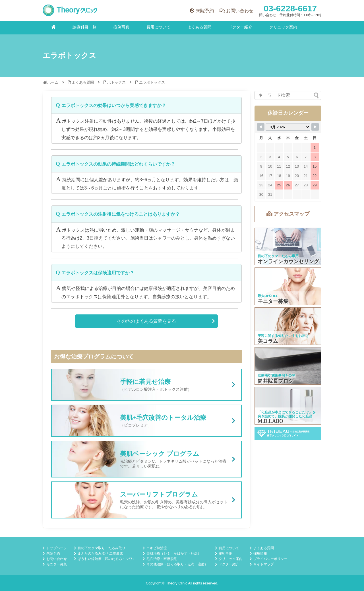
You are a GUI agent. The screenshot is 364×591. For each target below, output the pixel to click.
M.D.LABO (288, 406)
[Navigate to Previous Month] (261, 127)
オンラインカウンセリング (288, 246)
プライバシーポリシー (270, 559)
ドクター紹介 (240, 27)
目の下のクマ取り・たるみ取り (102, 548)
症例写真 (121, 27)
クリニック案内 (283, 27)
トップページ (57, 548)
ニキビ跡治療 (157, 548)
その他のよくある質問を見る (146, 321)
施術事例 (226, 553)
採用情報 (260, 553)
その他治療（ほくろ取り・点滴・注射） (177, 564)
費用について (158, 27)
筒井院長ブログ (288, 366)
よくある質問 (199, 27)
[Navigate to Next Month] (315, 127)
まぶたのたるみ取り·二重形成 (100, 553)
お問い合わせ (240, 11)
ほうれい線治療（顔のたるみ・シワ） (107, 559)
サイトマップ (264, 564)
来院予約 (205, 11)
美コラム (288, 326)
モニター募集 (288, 286)
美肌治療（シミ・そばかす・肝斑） (174, 553)
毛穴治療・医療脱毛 (162, 559)
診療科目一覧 (84, 27)
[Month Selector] (288, 127)
